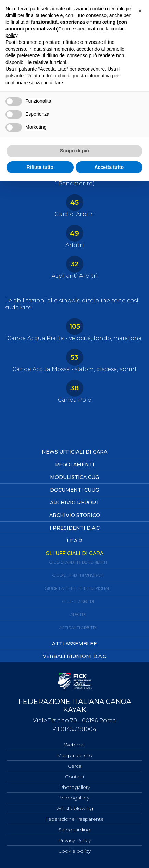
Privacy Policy (74, 840)
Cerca (75, 766)
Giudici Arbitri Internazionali (78, 588)
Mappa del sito (75, 755)
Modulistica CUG (74, 477)
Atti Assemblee (74, 644)
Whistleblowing (75, 808)
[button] (140, 11)
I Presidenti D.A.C (75, 528)
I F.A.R (74, 541)
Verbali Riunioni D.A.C (74, 656)
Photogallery (75, 787)
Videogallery (75, 798)
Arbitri (78, 614)
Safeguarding (74, 830)
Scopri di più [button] (74, 151)
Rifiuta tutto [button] (40, 167)
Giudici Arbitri (78, 601)
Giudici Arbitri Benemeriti (78, 562)
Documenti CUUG (74, 490)
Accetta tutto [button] (109, 167)
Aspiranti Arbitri (78, 627)
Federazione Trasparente (74, 819)
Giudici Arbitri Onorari (78, 575)
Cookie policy (74, 851)
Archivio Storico (75, 515)
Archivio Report (75, 503)
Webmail (75, 745)
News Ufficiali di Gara (74, 452)
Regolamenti (75, 464)
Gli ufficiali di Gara (74, 553)
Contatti (74, 777)
